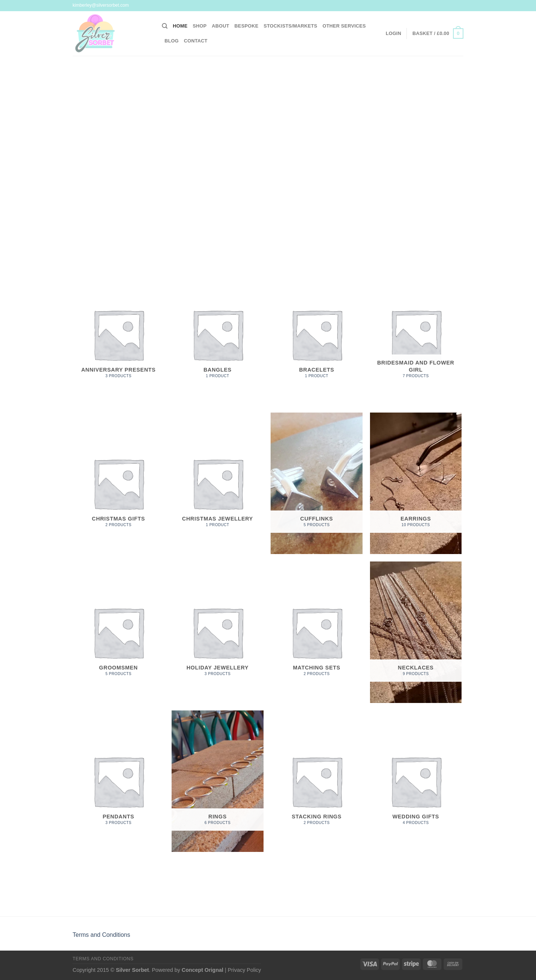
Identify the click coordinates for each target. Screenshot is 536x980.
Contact (196, 41)
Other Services (344, 26)
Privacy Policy (245, 970)
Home (180, 26)
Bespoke (246, 26)
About (221, 26)
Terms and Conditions (101, 935)
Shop (200, 26)
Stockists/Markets (290, 26)
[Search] (165, 26)
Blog (172, 41)
